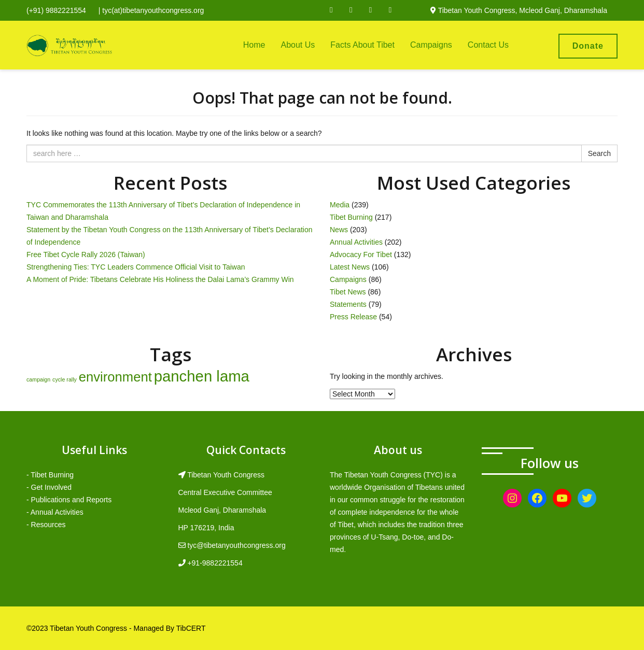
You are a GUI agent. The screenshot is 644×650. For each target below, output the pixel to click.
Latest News (350, 267)
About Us (298, 45)
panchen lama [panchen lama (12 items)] (202, 376)
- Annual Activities (55, 512)
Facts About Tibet (362, 45)
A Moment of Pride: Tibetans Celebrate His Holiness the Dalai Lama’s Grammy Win (160, 279)
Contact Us (488, 45)
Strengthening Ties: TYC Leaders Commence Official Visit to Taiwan (136, 267)
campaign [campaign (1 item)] (38, 379)
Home (254, 45)
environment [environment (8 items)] (115, 377)
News (339, 230)
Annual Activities (356, 242)
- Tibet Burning (50, 475)
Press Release (353, 317)
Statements (348, 304)
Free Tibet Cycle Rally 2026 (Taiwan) (86, 255)
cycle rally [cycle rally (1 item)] (65, 379)
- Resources (46, 525)
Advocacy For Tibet (361, 255)
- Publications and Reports (69, 500)
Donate (588, 46)
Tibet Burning (351, 217)
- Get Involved (49, 487)
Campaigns (431, 45)
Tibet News (348, 292)
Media (340, 205)
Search (599, 153)
